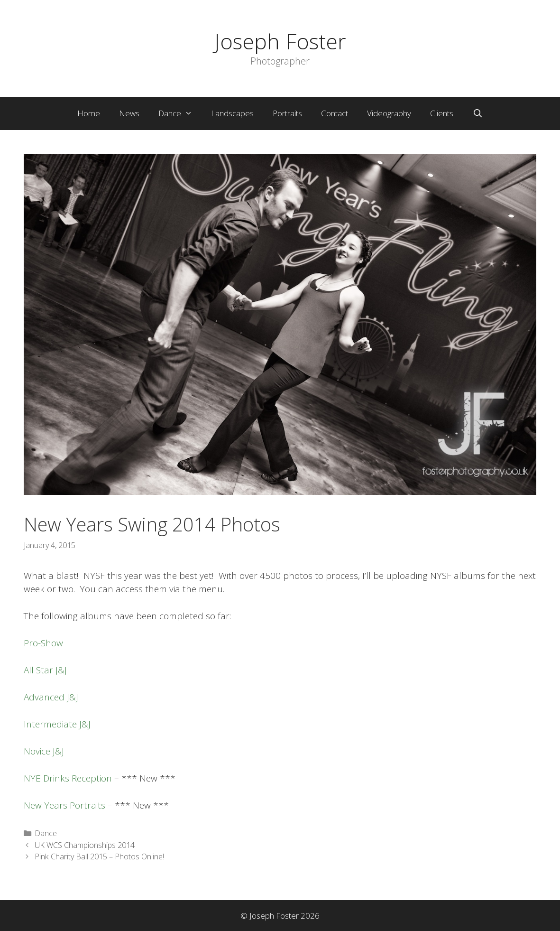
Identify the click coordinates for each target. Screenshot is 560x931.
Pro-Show (43, 643)
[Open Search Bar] (477, 113)
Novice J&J (44, 751)
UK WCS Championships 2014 (85, 845)
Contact (335, 113)
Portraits (287, 113)
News (129, 113)
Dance (180, 113)
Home (89, 113)
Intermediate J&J (57, 724)
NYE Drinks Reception (68, 778)
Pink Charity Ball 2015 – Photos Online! (99, 857)
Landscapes (232, 113)
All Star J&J (45, 670)
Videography (389, 113)
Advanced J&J (51, 697)
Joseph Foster (280, 41)
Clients (442, 113)
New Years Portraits (64, 805)
